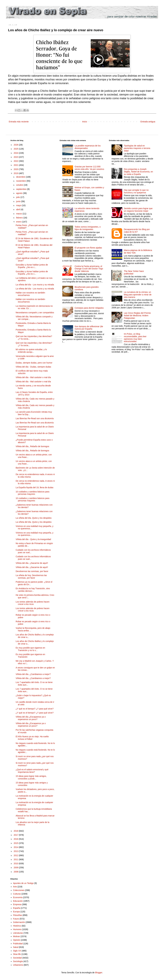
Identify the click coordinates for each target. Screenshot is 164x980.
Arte (15, 887)
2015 (16, 843)
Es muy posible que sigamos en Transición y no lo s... (30, 649)
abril (18, 209)
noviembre (21, 181)
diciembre (21, 177)
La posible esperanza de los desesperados (88, 147)
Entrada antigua (148, 122)
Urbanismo (18, 965)
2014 (16, 847)
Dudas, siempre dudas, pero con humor (34, 363)
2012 (16, 855)
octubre (20, 185)
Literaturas (18, 933)
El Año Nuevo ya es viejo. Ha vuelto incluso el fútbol (32, 738)
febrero (20, 218)
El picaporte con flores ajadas (88, 248)
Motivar (17, 936)
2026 (16, 145)
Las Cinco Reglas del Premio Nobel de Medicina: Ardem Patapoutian (137, 316)
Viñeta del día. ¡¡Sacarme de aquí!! (32, 563)
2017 (16, 835)
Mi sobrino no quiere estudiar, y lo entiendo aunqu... (31, 351)
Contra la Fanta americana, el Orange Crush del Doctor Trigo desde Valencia (89, 269)
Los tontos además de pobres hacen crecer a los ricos (33, 603)
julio (18, 197)
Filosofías (18, 915)
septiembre (22, 189)
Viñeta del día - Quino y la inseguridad (33, 539)
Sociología (18, 961)
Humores (17, 929)
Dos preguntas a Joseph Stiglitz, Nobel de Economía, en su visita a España (138, 172)
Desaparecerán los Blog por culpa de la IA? (137, 231)
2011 (16, 859)
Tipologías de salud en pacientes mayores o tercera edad (137, 148)
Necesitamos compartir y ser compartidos (35, 313)
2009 (16, 868)
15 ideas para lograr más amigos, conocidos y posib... (31, 777)
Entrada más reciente (19, 122)
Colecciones (19, 890)
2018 (16, 831)
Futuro (16, 919)
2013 (16, 851)
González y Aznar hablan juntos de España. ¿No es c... (32, 266)
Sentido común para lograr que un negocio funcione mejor (138, 210)
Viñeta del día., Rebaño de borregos (32, 446)
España (17, 908)
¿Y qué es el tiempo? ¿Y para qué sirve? (35, 709)
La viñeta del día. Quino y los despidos (34, 518)
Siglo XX (17, 951)
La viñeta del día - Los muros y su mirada (35, 285)
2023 (16, 157)
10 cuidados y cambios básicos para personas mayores (33, 493)
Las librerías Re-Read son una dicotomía (35, 418)
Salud (16, 947)
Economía (18, 897)
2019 (16, 173)
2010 (16, 863)
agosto (20, 193)
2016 (16, 839)
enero (19, 222)
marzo (19, 214)
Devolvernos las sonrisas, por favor (32, 571)
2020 (16, 169)
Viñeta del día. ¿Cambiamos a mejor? (33, 674)
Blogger (99, 973)
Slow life (17, 954)
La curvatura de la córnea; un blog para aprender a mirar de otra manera (138, 295)
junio (19, 201)
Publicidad (18, 944)
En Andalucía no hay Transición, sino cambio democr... (33, 590)
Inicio (85, 122)
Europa (16, 912)
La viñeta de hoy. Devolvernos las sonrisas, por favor (31, 577)
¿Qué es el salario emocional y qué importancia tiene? (32, 771)
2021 (16, 165)
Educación (18, 901)
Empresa (17, 904)
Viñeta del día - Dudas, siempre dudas (33, 367)
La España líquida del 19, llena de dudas (35, 487)
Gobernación (19, 922)
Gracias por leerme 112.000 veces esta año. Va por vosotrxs (89, 168)
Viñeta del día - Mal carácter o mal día (33, 377)
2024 (16, 153)
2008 (16, 872)
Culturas (17, 894)
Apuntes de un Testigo (23, 883)
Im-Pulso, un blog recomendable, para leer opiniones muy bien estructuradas (135, 338)
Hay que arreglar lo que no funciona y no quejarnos (136, 191)
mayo (19, 205)
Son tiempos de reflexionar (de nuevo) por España (89, 328)
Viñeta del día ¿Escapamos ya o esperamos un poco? (31, 718)
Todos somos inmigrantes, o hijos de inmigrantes (88, 228)
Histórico (17, 926)
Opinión (17, 940)
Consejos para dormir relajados (89, 308)
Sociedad (17, 958)
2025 (16, 149)
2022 (16, 161)
